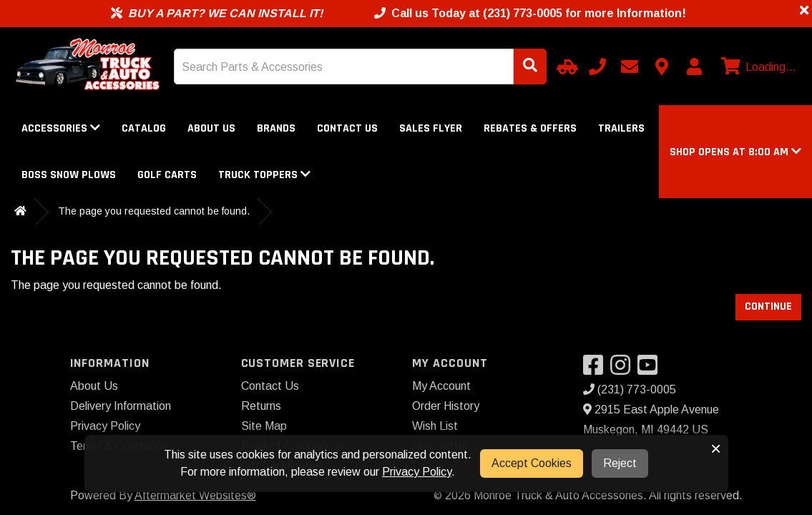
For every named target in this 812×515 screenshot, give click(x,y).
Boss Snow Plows (69, 175)
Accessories (61, 128)
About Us (211, 128)
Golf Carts (167, 175)
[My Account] (694, 67)
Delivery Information (121, 406)
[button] (735, 152)
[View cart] (757, 67)
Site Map (264, 426)
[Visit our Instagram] (624, 369)
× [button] (716, 448)
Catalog (144, 128)
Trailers (621, 128)
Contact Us (347, 128)
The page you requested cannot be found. (154, 211)
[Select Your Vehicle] (565, 67)
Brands (276, 128)
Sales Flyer (431, 128)
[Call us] (597, 67)
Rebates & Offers (530, 128)
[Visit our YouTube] (651, 369)
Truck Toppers (264, 175)
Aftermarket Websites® (195, 495)
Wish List (435, 426)
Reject (620, 463)
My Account (441, 386)
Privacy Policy (105, 426)
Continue (768, 306)
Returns (261, 406)
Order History (446, 406)
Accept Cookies (532, 463)
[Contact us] (662, 67)
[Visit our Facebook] (597, 369)
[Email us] (630, 67)
